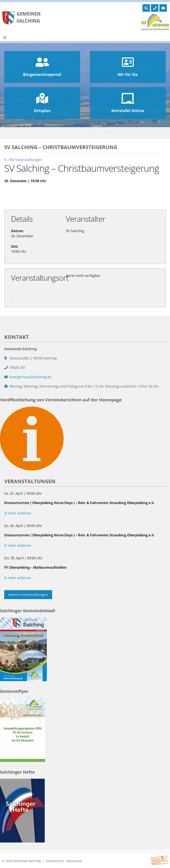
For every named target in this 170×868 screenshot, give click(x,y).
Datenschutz (55, 861)
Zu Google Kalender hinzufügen (36, 196)
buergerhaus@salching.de (30, 377)
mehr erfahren (18, 513)
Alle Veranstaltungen (23, 160)
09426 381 (18, 368)
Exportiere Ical (89, 196)
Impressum (74, 861)
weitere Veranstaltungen (28, 595)
